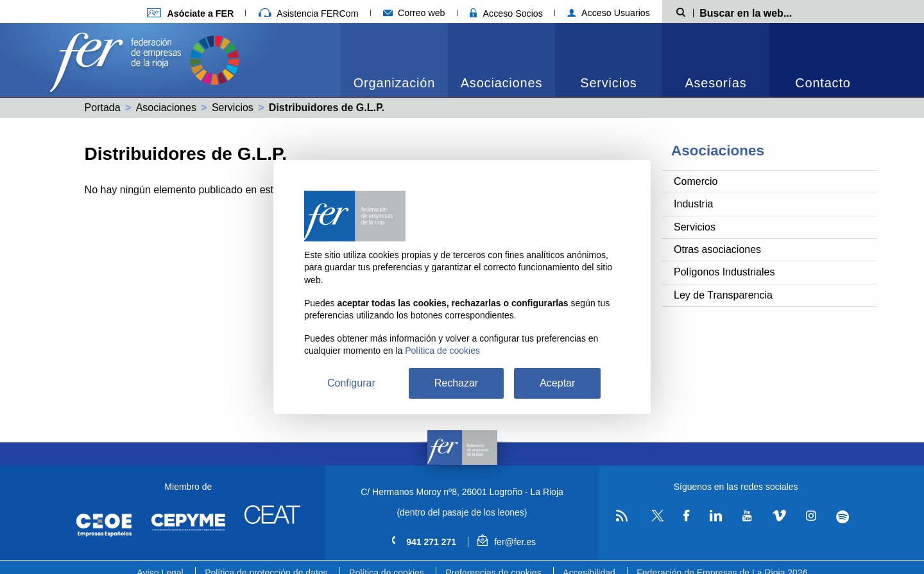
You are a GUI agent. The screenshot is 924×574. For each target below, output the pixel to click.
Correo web (414, 13)
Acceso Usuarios (609, 13)
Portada (103, 108)
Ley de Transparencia (723, 295)
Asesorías (715, 83)
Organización (394, 83)
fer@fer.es (507, 542)
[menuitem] (394, 60)
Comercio (696, 181)
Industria (693, 204)
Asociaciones (501, 83)
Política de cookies (442, 351)
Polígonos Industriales (724, 272)
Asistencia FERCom (309, 13)
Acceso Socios (506, 13)
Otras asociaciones (717, 249)
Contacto (823, 83)
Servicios (608, 83)
